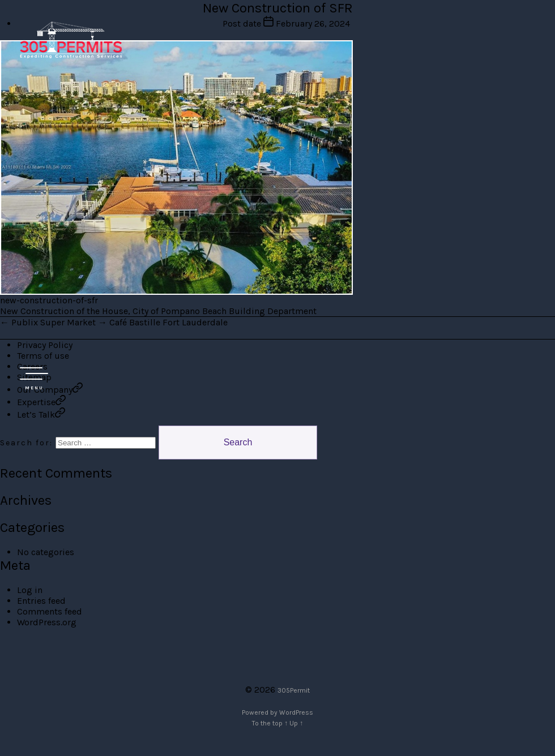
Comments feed (50, 611)
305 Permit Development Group (71, 40)
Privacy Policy (45, 345)
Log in (30, 590)
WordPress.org (47, 622)
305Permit (294, 690)
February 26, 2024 (313, 23)
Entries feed (41, 601)
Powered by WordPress (277, 712)
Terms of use (43, 356)
